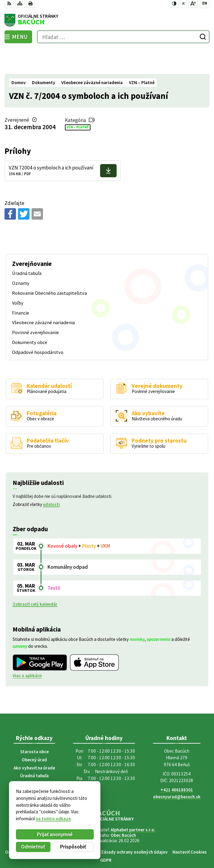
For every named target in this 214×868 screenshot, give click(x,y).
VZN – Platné (78, 101)
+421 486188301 (177, 764)
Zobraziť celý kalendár (35, 578)
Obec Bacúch (123, 809)
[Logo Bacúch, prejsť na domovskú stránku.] (107, 20)
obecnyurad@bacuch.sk (177, 771)
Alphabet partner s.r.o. (133, 804)
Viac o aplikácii (27, 650)
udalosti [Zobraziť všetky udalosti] (51, 478)
